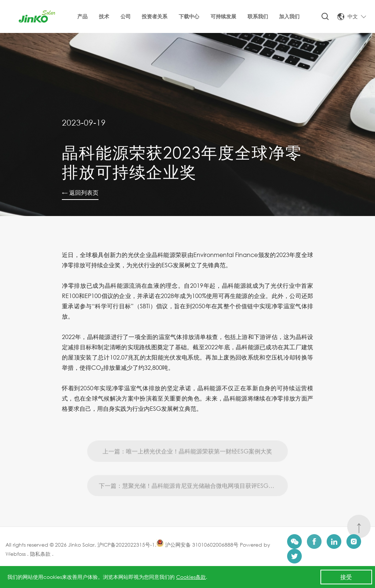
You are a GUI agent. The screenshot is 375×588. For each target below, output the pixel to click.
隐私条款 (40, 554)
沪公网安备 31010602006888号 (197, 545)
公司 (126, 16)
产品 (82, 16)
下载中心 (189, 16)
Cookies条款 (191, 577)
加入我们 (289, 16)
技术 (104, 16)
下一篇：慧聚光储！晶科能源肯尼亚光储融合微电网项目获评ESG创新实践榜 (194, 499)
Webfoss (16, 554)
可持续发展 (223, 16)
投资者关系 (155, 16)
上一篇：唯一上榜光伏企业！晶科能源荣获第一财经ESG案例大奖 (187, 465)
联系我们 (258, 16)
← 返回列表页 (80, 192)
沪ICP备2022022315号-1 (126, 545)
